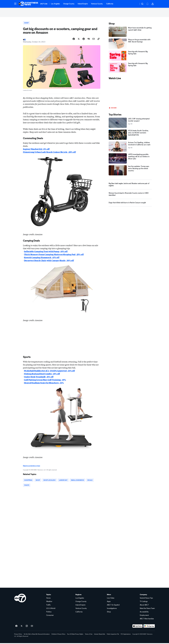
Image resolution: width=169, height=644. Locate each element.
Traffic (49, 606)
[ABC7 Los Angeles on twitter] (22, 627)
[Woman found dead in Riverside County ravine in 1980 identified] (130, 196)
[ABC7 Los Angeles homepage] (28, 4)
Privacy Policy (18, 635)
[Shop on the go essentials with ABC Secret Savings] (130, 44)
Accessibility (144, 613)
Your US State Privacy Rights (75, 635)
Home (48, 599)
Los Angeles (55, 4)
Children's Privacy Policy (58, 635)
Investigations (112, 609)
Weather (49, 602)
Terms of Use (89, 635)
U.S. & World (51, 609)
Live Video (111, 599)
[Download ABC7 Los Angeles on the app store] (138, 627)
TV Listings (144, 602)
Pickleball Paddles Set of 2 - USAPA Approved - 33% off (49, 371)
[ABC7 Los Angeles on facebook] (16, 627)
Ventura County (97, 4)
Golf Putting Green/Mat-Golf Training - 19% (45, 380)
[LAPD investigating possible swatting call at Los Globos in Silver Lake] (130, 159)
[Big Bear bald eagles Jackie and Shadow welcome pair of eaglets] (130, 185)
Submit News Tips (146, 599)
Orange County (69, 4)
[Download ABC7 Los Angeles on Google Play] (149, 627)
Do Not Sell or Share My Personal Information (37, 635)
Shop (109, 613)
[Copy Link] (99, 40)
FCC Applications (126, 635)
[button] (15, 4)
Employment (144, 616)
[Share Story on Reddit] (84, 40)
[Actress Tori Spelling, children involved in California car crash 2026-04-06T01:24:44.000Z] (130, 147)
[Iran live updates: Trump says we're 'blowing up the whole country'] (130, 171)
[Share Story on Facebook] (74, 40)
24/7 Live (44, 4)
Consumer (50, 616)
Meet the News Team (147, 609)
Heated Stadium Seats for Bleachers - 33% (44, 383)
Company (143, 595)
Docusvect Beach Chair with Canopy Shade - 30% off (49, 261)
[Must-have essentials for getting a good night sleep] (130, 32)
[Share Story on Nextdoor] (89, 40)
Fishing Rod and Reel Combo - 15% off (42, 374)
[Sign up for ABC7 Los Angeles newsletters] (32, 627)
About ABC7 (144, 606)
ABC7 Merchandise (147, 620)
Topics (49, 595)
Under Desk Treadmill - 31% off (39, 377)
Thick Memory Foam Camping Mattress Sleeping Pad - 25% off (54, 255)
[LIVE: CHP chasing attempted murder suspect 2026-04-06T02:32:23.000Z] (130, 123)
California (110, 4)
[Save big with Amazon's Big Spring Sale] (130, 56)
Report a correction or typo (31, 466)
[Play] (130, 94)
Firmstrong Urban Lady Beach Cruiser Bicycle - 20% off (49, 153)
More (109, 595)
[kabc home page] (20, 599)
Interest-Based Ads (100, 635)
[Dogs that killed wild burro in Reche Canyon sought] (130, 204)
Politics (49, 613)
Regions (78, 595)
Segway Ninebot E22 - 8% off (36, 150)
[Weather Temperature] (136, 4)
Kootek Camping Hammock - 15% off (42, 258)
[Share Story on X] (79, 40)
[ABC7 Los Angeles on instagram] (27, 627)
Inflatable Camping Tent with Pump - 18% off (46, 252)
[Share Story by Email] (94, 40)
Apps (109, 602)
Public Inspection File (113, 635)
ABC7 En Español (113, 606)
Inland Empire (83, 4)
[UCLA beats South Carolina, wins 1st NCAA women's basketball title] (130, 135)
